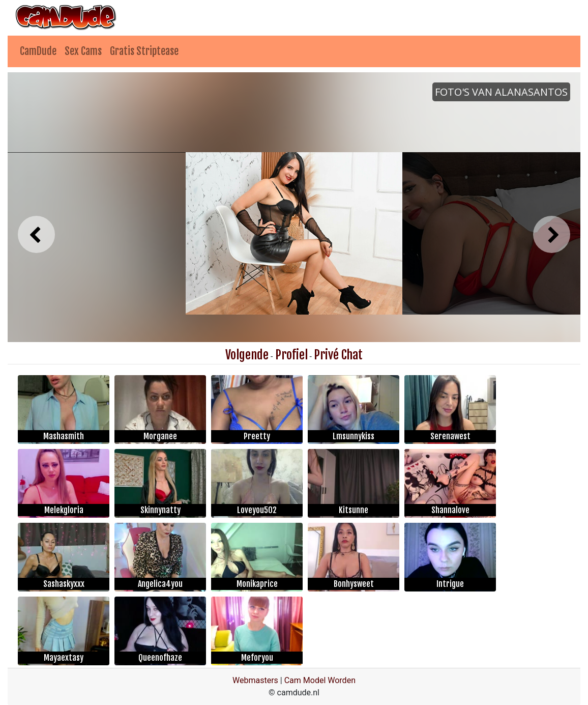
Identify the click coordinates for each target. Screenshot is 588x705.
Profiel (291, 355)
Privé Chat (338, 355)
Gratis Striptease (144, 51)
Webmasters (255, 680)
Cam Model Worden (320, 680)
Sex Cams (83, 51)
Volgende (247, 355)
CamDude (38, 51)
